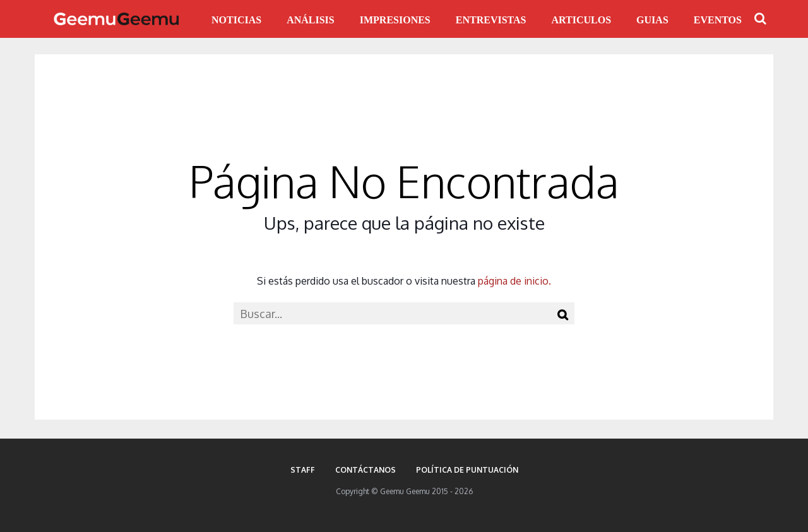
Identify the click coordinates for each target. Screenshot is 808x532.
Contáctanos (365, 470)
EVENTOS (718, 20)
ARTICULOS (582, 20)
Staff (303, 470)
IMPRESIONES (395, 20)
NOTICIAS (236, 20)
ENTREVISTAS (491, 20)
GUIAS (652, 20)
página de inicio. (514, 281)
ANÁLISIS (311, 20)
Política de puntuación (467, 470)
